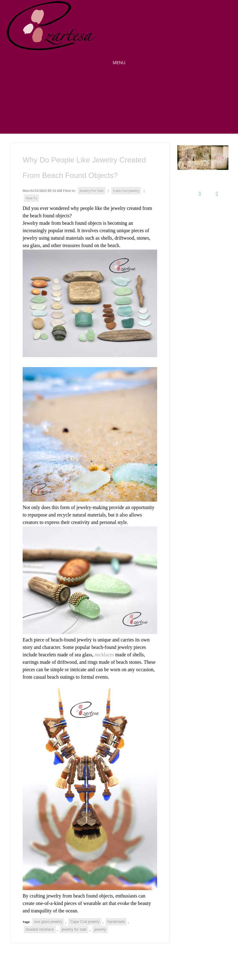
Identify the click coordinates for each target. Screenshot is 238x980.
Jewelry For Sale (92, 191)
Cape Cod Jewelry (126, 191)
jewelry (100, 929)
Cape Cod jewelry (85, 922)
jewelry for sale (74, 929)
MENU (119, 62)
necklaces (104, 655)
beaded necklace (40, 929)
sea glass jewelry (48, 922)
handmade (116, 922)
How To (31, 198)
